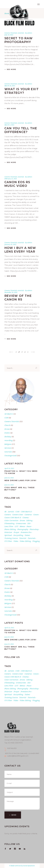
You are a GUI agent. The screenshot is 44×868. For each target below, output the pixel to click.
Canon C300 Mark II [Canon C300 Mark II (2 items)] (13, 517)
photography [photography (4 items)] (23, 529)
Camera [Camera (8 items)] (8, 515)
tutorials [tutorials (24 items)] (32, 538)
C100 (6, 418)
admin (30, 33)
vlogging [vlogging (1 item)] (36, 541)
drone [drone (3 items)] (22, 520)
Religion (8, 444)
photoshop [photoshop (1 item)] (34, 529)
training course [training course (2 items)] (11, 538)
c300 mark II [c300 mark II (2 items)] (26, 512)
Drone (7, 429)
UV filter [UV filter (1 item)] (8, 541)
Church (7, 425)
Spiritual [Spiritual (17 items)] (8, 535)
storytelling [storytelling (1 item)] (18, 535)
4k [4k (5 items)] (5, 512)
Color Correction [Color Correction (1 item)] (11, 520)
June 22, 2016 (9, 478)
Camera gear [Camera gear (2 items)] (18, 515)
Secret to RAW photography (19, 40)
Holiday (8, 437)
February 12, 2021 (11, 179)
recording (8, 440)
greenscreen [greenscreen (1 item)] (21, 523)
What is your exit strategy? (22, 91)
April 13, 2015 (9, 468)
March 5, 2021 (9, 125)
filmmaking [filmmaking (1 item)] (9, 523)
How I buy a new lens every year (20, 250)
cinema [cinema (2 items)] (26, 517)
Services (8, 448)
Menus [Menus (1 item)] (22, 526)
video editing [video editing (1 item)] (25, 541)
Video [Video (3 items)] (16, 541)
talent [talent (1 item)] (27, 535)
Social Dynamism (29, 866)
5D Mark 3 (9, 414)
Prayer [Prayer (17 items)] (16, 532)
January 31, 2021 (10, 244)
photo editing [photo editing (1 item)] (10, 529)
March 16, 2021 (10, 86)
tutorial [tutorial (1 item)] (23, 538)
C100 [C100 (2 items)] (17, 512)
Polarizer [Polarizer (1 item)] (8, 532)
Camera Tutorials (11, 33)
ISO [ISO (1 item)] (29, 523)
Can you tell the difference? (21, 130)
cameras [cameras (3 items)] (28, 515)
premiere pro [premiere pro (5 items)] (26, 532)
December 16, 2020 (11, 292)
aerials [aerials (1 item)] (11, 512)
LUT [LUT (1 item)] (16, 526)
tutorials (21, 33)
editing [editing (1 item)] (29, 520)
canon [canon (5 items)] (36, 515)
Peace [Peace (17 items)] (29, 526)
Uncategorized (10, 455)
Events (7, 433)
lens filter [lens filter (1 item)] (9, 526)
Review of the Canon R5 (18, 298)
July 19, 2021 (9, 35)
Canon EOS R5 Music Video (17, 184)
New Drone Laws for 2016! (20, 480)
